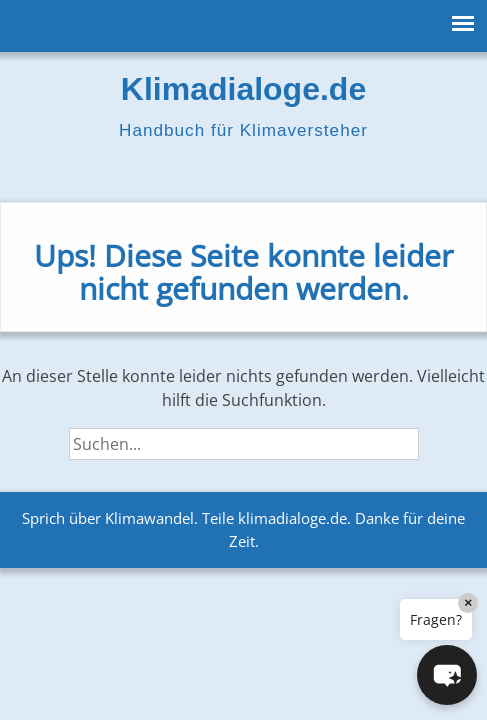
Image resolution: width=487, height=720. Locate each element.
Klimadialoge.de (243, 89)
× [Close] (468, 602)
